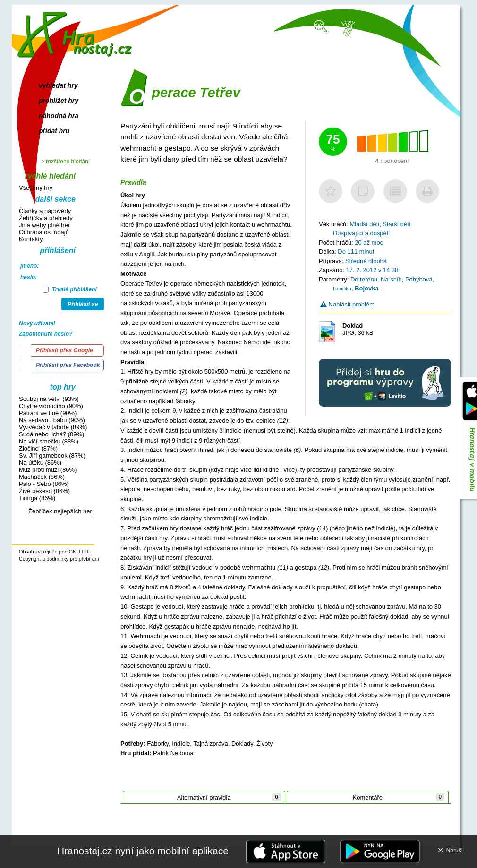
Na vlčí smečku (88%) (49, 441)
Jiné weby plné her (44, 225)
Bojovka (366, 288)
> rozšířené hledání (65, 162)
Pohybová (419, 279)
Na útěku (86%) (40, 463)
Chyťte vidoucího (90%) (51, 406)
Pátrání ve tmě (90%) (48, 413)
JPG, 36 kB (358, 329)
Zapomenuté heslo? (46, 334)
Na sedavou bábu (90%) (52, 420)
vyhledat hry (58, 85)
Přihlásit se (83, 304)
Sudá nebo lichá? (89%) (51, 434)
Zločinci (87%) (38, 448)
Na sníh (391, 279)
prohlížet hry (59, 101)
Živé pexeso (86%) (44, 491)
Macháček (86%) (42, 477)
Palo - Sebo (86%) (44, 484)
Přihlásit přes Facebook (68, 365)
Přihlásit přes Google (64, 350)
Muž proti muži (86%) (48, 470)
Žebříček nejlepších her (60, 511)
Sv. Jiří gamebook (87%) (52, 455)
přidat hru (54, 131)
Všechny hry (36, 188)
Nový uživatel (37, 323)
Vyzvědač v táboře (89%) (53, 427)
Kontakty (31, 239)
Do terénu (364, 279)
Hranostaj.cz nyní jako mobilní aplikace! (144, 851)
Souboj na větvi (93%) (49, 399)
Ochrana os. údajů (44, 232)
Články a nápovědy (45, 211)
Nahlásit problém (347, 304)
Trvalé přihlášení (70, 289)
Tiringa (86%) (37, 498)
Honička (342, 289)
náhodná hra (59, 116)
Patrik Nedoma (173, 753)
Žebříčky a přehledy (46, 218)
